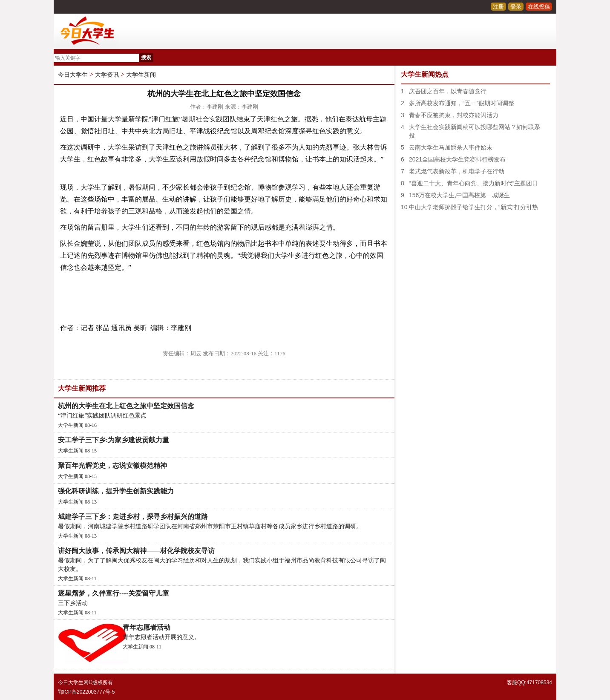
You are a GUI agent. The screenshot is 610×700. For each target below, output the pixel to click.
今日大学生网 (73, 683)
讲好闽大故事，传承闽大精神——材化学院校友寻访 (136, 551)
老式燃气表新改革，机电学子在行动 (457, 171)
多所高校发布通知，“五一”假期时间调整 (462, 103)
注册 (498, 7)
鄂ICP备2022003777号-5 (86, 692)
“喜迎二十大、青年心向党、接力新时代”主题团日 (473, 183)
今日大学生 (73, 75)
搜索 (146, 58)
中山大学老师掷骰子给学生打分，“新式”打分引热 (473, 207)
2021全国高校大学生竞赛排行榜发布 (457, 159)
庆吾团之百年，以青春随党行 (448, 91)
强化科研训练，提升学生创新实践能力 (116, 491)
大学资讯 (107, 75)
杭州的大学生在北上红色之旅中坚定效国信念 (126, 406)
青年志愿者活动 (147, 627)
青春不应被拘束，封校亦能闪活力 (454, 115)
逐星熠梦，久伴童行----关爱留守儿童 (114, 593)
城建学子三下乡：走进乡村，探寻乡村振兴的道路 (133, 517)
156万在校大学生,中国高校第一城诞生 (459, 195)
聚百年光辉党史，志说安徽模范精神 (112, 465)
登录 (516, 7)
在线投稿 (539, 7)
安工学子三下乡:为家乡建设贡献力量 (114, 440)
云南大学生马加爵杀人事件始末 (451, 147)
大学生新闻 (141, 75)
